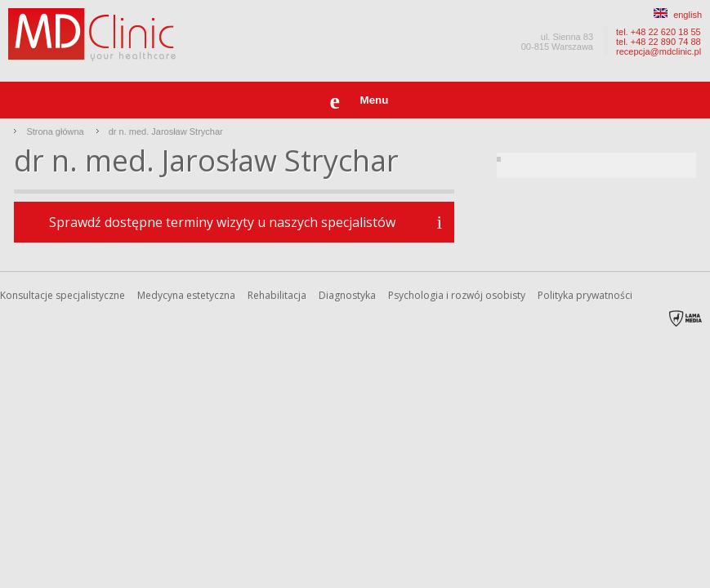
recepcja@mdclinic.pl (659, 51)
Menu (375, 100)
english (678, 15)
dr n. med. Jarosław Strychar (166, 131)
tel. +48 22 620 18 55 (659, 32)
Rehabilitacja (277, 295)
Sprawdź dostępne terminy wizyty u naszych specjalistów (222, 222)
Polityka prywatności (585, 295)
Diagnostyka (347, 295)
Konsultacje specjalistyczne (63, 295)
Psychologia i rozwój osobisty (457, 295)
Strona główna (55, 131)
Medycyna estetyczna (186, 295)
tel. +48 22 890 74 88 (659, 42)
